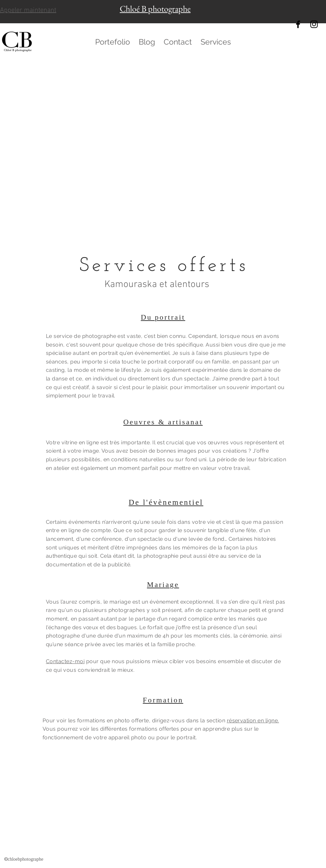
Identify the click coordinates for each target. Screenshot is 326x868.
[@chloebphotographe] (314, 24)
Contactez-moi (65, 661)
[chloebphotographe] (298, 24)
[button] (113, 42)
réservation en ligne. (253, 721)
